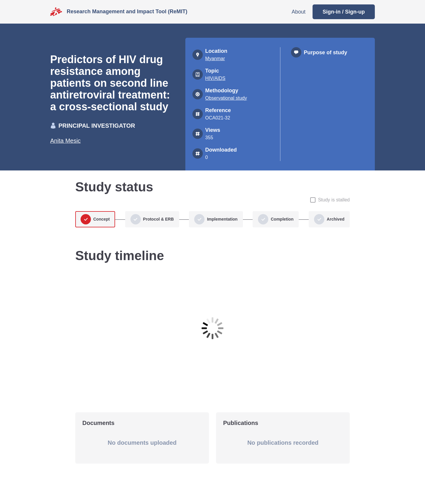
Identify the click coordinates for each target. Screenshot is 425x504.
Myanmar (215, 59)
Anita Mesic (65, 141)
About (299, 12)
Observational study (226, 98)
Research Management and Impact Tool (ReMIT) (127, 12)
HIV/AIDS (215, 78)
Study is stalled (334, 200)
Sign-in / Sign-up (344, 12)
